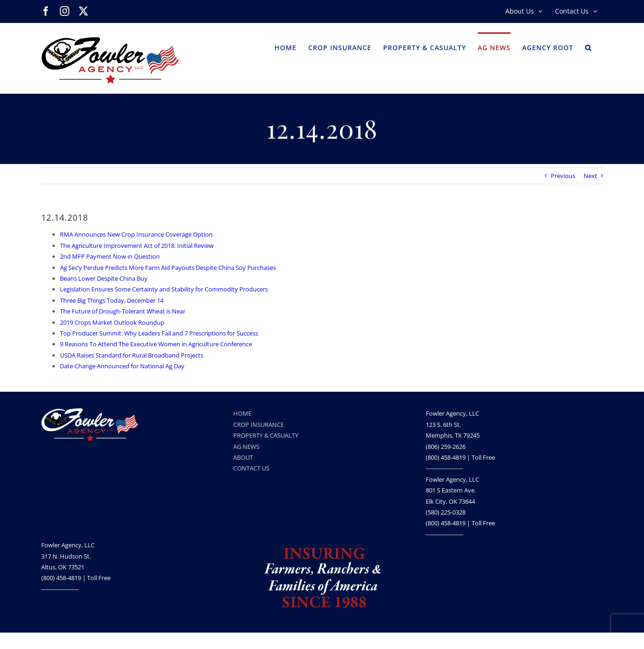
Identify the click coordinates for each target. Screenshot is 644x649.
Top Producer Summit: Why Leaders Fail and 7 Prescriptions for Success (159, 333)
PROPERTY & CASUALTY (266, 435)
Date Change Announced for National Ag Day (122, 366)
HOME (242, 413)
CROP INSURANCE (259, 425)
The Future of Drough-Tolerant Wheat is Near (123, 311)
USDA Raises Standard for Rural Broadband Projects (132, 355)
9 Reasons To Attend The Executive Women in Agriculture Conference (156, 344)
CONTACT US (251, 468)
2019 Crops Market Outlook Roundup (112, 322)
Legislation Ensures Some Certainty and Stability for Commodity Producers (164, 289)
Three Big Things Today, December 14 (112, 300)
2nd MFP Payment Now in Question (110, 256)
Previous (563, 176)
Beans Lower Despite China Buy (104, 278)
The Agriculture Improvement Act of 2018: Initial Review (137, 246)
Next (590, 176)
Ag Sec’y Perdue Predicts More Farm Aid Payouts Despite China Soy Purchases (168, 268)
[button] (588, 47)
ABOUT (243, 457)
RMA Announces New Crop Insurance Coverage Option (136, 234)
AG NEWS (246, 447)
